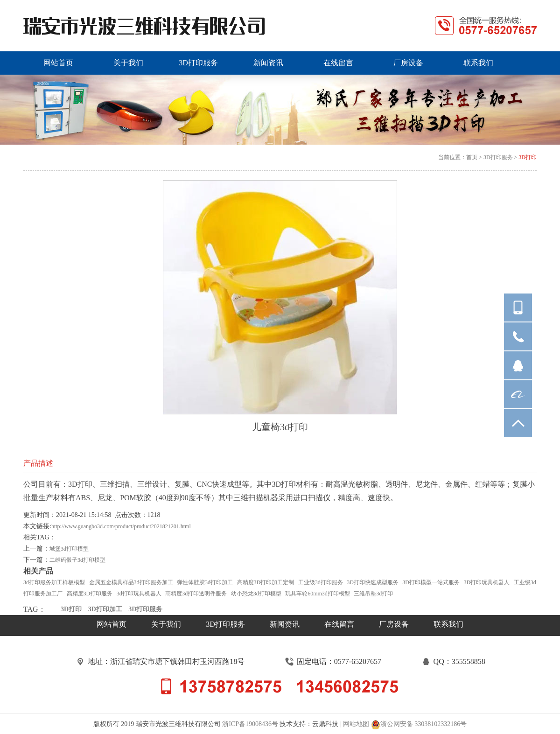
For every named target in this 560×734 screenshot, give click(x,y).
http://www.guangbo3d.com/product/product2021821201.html (121, 526)
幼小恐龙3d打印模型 (256, 594)
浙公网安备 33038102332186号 (419, 725)
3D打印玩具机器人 (487, 582)
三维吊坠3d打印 (373, 594)
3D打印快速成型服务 (373, 582)
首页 (472, 157)
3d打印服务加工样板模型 (54, 582)
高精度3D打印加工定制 (266, 582)
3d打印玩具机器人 (139, 594)
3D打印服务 (498, 157)
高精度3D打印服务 (90, 594)
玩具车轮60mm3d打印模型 (318, 594)
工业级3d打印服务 (321, 582)
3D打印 (528, 157)
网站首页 (112, 624)
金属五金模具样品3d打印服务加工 (131, 582)
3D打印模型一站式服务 (431, 582)
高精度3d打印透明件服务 (196, 594)
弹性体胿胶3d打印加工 (205, 582)
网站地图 (356, 724)
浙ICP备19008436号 (250, 724)
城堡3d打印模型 (69, 549)
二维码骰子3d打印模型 (77, 560)
